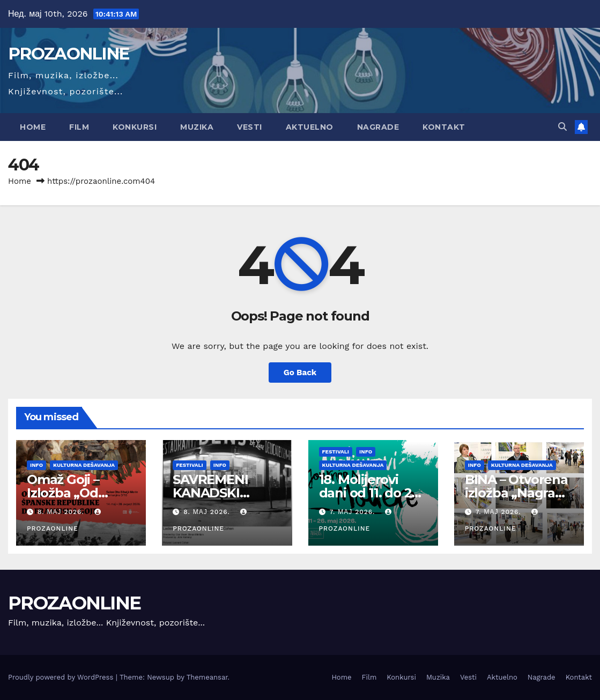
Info (36, 465)
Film (79, 127)
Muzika (197, 127)
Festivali (190, 465)
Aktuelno (310, 127)
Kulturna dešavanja (84, 465)
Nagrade (378, 127)
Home (33, 127)
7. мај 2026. (353, 512)
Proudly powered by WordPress (62, 677)
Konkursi (135, 127)
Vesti (250, 127)
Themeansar (207, 677)
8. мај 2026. (62, 512)
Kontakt (444, 127)
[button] (562, 127)
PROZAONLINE (68, 54)
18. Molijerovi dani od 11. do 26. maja (371, 493)
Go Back (300, 373)
